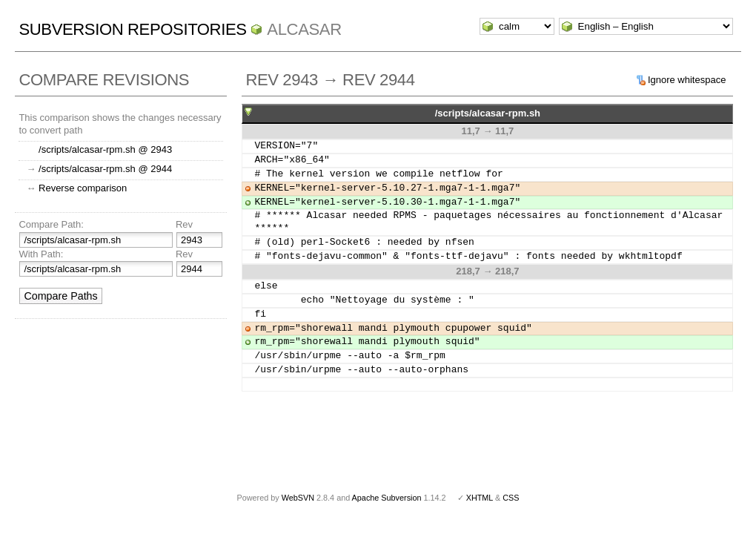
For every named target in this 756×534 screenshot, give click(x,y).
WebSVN (298, 498)
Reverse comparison (83, 188)
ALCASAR (304, 29)
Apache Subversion (387, 498)
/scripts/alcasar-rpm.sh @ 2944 (105, 169)
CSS (511, 498)
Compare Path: (51, 224)
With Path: (41, 254)
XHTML (480, 498)
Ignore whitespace (687, 80)
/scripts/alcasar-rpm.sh (488, 113)
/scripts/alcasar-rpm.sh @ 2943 (105, 149)
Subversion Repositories (132, 29)
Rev (184, 224)
